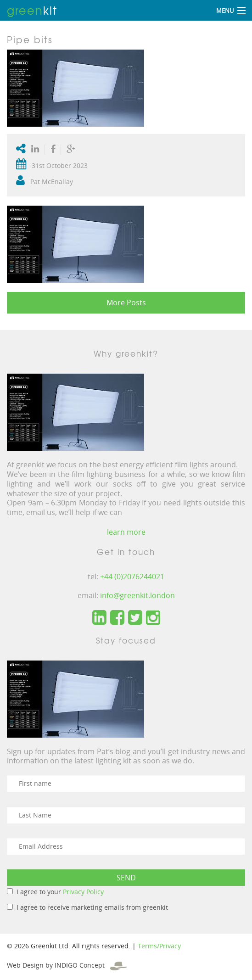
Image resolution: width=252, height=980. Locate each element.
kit (32, 10)
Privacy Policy (83, 892)
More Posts (126, 302)
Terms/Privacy (159, 946)
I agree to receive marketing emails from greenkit (92, 907)
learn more (126, 532)
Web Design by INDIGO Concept (67, 965)
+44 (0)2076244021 (132, 577)
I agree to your (60, 892)
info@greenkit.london (137, 595)
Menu (225, 11)
